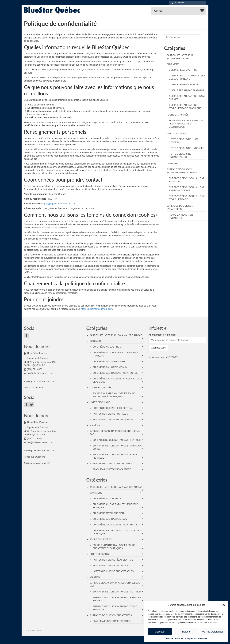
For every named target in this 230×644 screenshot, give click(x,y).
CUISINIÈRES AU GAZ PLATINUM (186, 90)
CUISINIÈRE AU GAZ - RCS (183, 70)
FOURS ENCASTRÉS (178, 115)
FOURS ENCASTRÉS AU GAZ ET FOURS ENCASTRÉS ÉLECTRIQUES (186, 124)
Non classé (172, 164)
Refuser (186, 632)
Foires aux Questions (34, 388)
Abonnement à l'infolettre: (162, 335)
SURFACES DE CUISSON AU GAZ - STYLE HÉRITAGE (187, 198)
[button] (224, 605)
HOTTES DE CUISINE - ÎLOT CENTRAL (184, 141)
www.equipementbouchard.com (40, 381)
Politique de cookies (174, 638)
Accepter (160, 632)
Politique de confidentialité (196, 638)
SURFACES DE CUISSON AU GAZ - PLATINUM (187, 180)
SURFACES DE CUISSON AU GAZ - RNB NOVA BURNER (187, 189)
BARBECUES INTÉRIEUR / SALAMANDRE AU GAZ (180, 57)
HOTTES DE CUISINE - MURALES (187, 148)
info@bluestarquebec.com (38, 373)
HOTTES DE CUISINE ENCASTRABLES (180, 155)
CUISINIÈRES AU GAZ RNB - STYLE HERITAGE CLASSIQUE (185, 107)
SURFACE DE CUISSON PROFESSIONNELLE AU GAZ (182, 171)
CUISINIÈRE (173, 64)
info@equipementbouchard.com (96, 309)
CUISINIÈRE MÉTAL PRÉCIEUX (185, 85)
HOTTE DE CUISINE (177, 133)
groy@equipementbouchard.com (60, 204)
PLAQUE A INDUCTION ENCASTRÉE (181, 216)
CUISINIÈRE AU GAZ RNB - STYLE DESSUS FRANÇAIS (187, 77)
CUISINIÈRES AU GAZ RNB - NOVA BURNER (187, 98)
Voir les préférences (213, 632)
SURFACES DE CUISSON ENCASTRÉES (180, 207)
